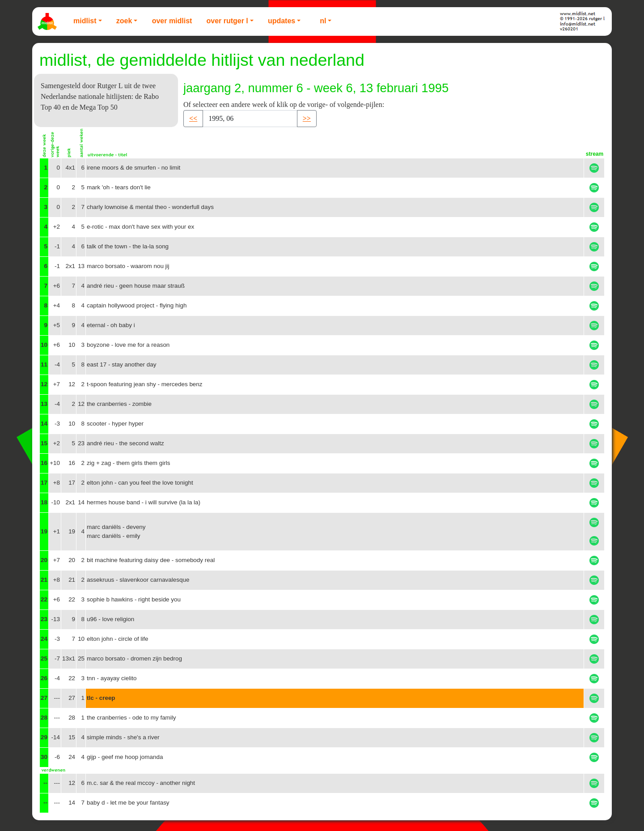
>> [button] (307, 118)
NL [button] (323, 21)
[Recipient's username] (250, 119)
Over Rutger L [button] (227, 21)
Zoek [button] (124, 21)
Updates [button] (282, 21)
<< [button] (193, 118)
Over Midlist (172, 21)
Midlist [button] (85, 21)
